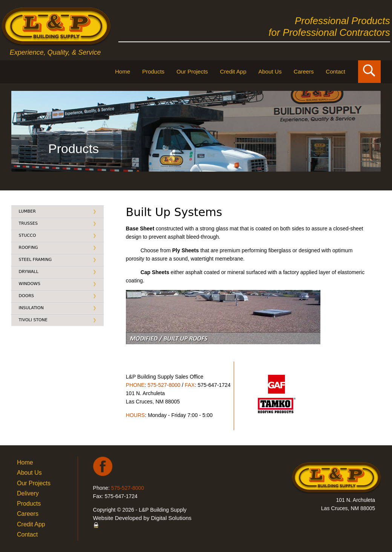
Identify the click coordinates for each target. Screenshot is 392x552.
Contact (335, 71)
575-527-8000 (164, 385)
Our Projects (192, 71)
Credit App (233, 71)
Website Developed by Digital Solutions (142, 518)
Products (153, 71)
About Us (270, 71)
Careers (304, 71)
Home (122, 71)
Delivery (28, 493)
